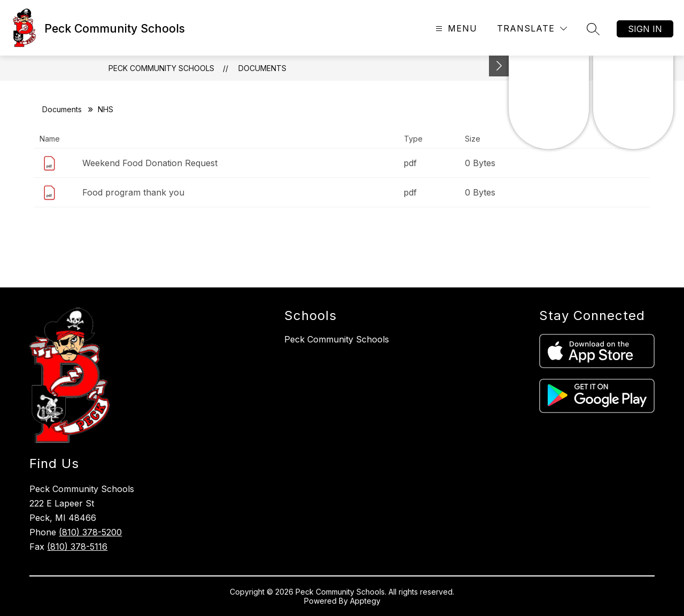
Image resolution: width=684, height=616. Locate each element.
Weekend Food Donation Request (150, 163)
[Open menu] (455, 29)
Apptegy (365, 601)
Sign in (645, 29)
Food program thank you (133, 192)
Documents (262, 68)
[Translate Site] (532, 29)
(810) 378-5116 (77, 547)
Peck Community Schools (161, 68)
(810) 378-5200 (90, 532)
